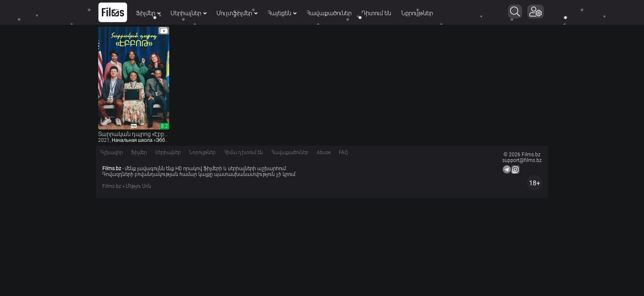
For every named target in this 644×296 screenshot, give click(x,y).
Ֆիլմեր (148, 13)
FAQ (343, 153)
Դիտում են (376, 13)
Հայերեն (282, 13)
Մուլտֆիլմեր (237, 13)
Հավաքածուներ (329, 13)
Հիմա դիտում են (243, 153)
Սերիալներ (189, 13)
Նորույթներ (417, 13)
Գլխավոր (112, 153)
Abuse (324, 153)
